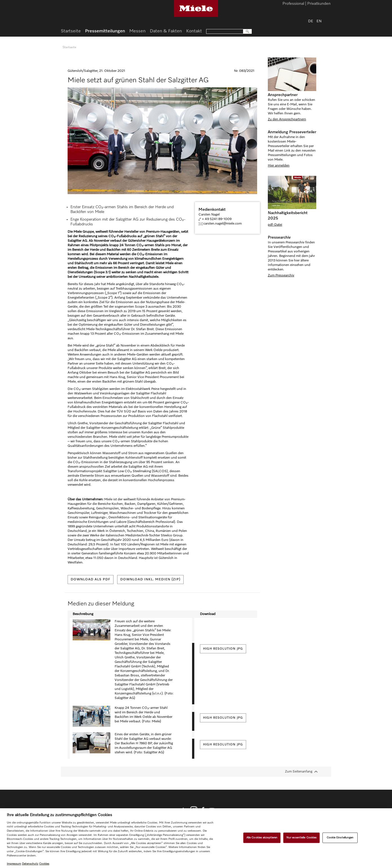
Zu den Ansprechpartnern (287, 119)
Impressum (14, 864)
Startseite (71, 31)
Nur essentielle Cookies (301, 838)
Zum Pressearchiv (281, 276)
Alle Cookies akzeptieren (262, 838)
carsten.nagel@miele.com (222, 224)
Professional (293, 4)
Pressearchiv (279, 237)
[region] (196, 838)
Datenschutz (30, 864)
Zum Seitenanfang (299, 772)
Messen (137, 31)
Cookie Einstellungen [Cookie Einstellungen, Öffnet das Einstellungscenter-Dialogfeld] (340, 838)
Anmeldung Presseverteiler (292, 132)
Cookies (44, 864)
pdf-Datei (275, 225)
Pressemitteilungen (105, 31)
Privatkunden (319, 4)
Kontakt (194, 31)
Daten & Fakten (166, 31)
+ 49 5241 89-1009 (217, 219)
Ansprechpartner (283, 95)
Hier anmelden (279, 166)
